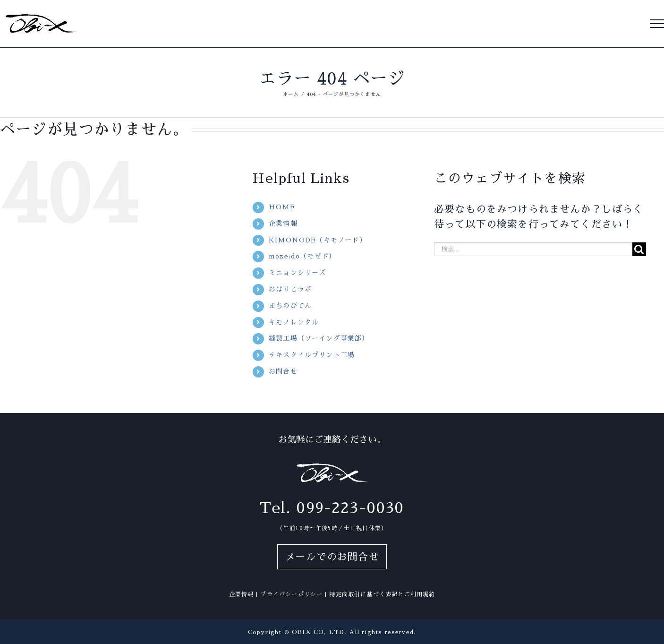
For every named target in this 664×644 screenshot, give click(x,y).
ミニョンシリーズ (297, 273)
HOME (282, 207)
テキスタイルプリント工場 (312, 355)
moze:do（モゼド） (302, 256)
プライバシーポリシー (291, 594)
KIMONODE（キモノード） (318, 240)
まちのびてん (290, 306)
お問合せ (283, 371)
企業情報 (283, 223)
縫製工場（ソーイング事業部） (319, 338)
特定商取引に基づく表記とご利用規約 (382, 594)
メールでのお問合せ (332, 557)
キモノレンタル (294, 322)
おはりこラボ (290, 289)
